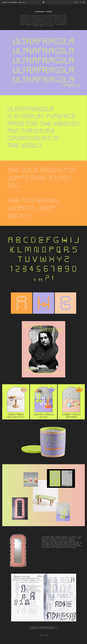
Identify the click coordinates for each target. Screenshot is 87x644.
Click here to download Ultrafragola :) (44, 628)
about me (22, 2)
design (5, 2)
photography (13, 2)
